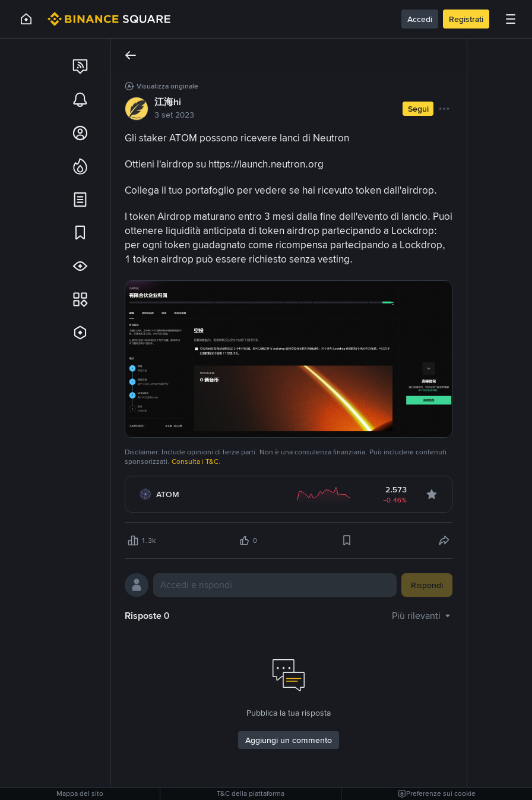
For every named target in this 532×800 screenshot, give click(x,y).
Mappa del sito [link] (80, 793)
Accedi (420, 19)
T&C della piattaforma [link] (251, 793)
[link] (80, 67)
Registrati (466, 19)
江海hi (168, 102)
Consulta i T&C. (196, 461)
